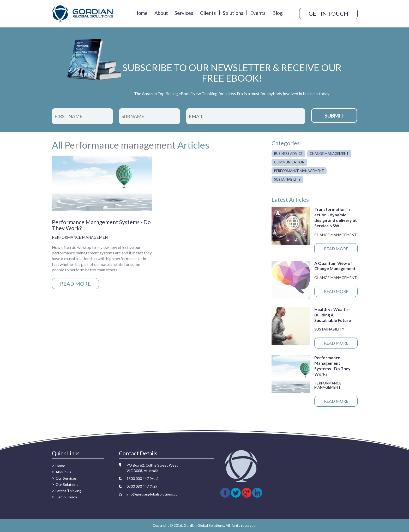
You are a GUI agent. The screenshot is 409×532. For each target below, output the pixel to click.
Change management (329, 154)
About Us (63, 472)
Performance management (120, 145)
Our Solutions (67, 484)
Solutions (233, 13)
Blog (278, 13)
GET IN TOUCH (328, 13)
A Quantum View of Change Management (335, 266)
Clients (208, 13)
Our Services (66, 478)
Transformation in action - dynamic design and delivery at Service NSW (336, 217)
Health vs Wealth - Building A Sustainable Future (333, 315)
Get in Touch (66, 497)
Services (184, 13)
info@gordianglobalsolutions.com (154, 494)
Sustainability (287, 179)
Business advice (288, 154)
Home (141, 13)
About (161, 13)
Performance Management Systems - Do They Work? (101, 225)
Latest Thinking (68, 491)
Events (258, 13)
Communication (289, 162)
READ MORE (75, 284)
